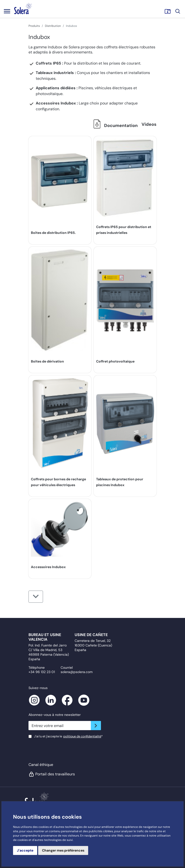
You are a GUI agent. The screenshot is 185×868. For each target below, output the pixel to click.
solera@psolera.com (77, 672)
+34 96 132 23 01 (42, 672)
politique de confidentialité (82, 736)
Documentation (114, 126)
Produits (34, 26)
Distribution (53, 26)
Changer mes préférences (63, 850)
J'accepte (25, 850)
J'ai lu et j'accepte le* (68, 736)
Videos (149, 124)
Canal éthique (41, 765)
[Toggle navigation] (7, 11)
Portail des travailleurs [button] (51, 774)
